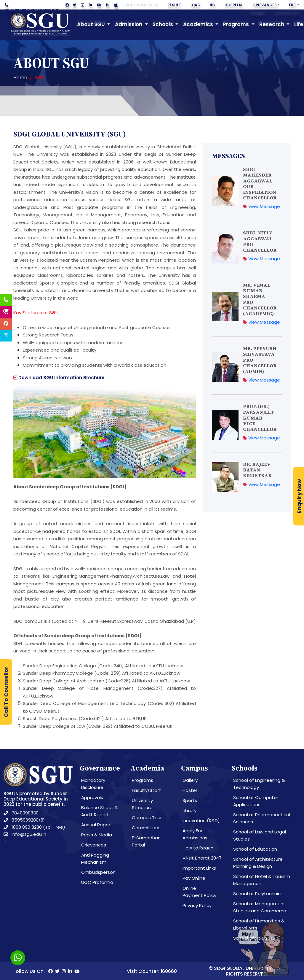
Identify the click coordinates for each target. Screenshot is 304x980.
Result (174, 5)
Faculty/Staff (146, 790)
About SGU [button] (92, 24)
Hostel (190, 790)
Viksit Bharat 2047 (202, 858)
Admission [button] (129, 24)
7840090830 (17, 10)
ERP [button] (293, 5)
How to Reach (198, 848)
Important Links (199, 868)
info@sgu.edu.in (25, 834)
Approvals (92, 797)
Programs (143, 780)
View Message (261, 206)
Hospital (234, 5)
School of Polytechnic (257, 894)
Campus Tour (147, 818)
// (32, 8)
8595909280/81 (24, 820)
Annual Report (97, 825)
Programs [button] (237, 24)
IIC (212, 5)
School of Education (255, 849)
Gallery (190, 780)
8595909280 (42, 10)
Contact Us (287, 15)
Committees (146, 828)
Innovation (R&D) (201, 821)
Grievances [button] (265, 5)
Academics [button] (199, 24)
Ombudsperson (98, 872)
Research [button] (272, 24)
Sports (190, 800)
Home (20, 78)
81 (58, 10)
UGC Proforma (97, 882)
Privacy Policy (197, 905)
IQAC (195, 5)
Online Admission (140, 5)
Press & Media (97, 835)
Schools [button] (163, 24)
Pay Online (194, 878)
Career (258, 15)
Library (189, 810)
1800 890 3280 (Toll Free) (34, 827)
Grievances (94, 845)
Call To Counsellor (6, 692)
